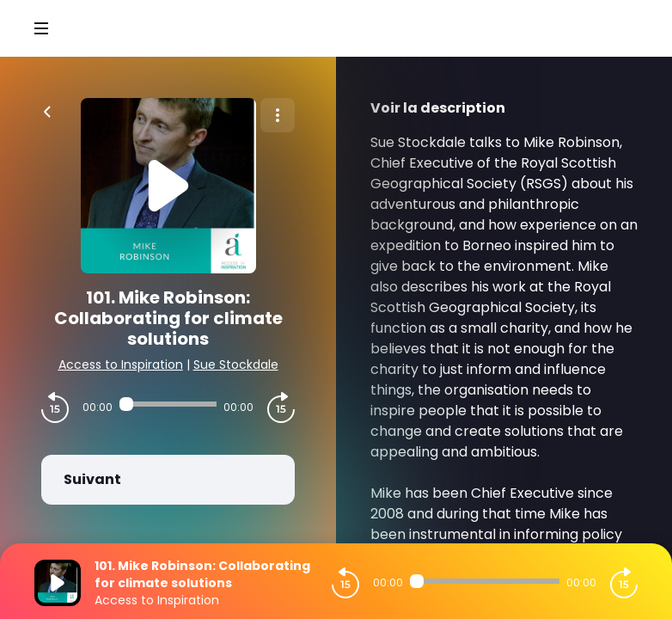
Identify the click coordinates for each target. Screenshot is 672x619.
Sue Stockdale (236, 365)
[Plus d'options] (278, 115)
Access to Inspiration (121, 365)
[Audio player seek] (168, 404)
